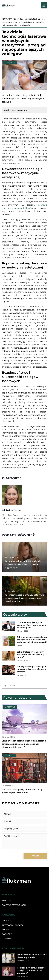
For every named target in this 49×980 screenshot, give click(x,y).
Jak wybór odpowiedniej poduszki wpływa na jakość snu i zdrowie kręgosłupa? (23, 564)
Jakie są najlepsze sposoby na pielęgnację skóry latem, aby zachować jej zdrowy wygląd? (32, 640)
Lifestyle (10, 63)
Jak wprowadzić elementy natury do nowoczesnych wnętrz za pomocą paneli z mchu (24, 598)
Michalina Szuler (11, 95)
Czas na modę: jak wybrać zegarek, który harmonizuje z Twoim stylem (31, 625)
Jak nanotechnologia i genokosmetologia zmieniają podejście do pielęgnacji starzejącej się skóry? (24, 744)
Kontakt (6, 901)
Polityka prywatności (14, 905)
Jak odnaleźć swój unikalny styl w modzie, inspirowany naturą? (31, 654)
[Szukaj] (5, 686)
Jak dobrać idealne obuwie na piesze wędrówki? (32, 956)
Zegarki (6, 930)
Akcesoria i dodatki (13, 925)
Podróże (7, 934)
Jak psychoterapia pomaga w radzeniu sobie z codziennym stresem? (32, 669)
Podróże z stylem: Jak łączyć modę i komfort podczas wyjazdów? (31, 970)
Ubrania (6, 921)
